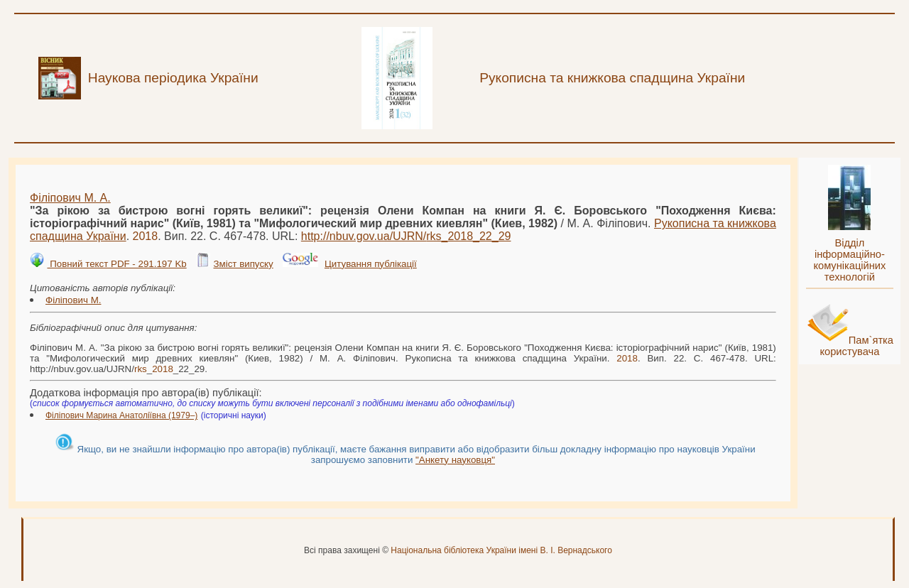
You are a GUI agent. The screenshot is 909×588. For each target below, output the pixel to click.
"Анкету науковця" (455, 460)
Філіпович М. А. (70, 198)
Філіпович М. (73, 300)
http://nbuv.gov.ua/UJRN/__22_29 (406, 236)
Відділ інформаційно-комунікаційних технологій (849, 260)
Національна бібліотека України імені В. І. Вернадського (501, 550)
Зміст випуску (243, 264)
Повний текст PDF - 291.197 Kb (116, 264)
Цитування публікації (371, 264)
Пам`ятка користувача (856, 346)
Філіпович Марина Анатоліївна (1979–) (121, 415)
